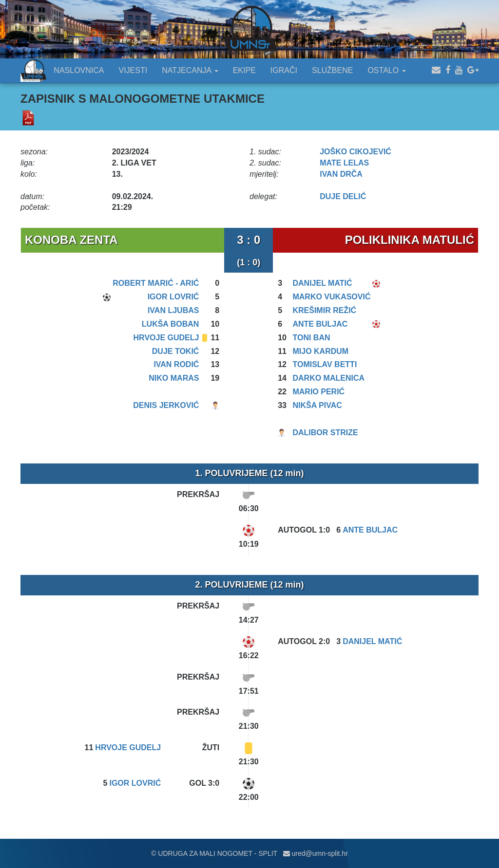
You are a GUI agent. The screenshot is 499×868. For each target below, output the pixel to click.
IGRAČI (284, 70)
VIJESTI (133, 70)
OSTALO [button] (386, 70)
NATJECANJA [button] (190, 70)
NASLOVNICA (79, 70)
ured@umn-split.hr (316, 853)
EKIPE (244, 70)
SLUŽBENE (332, 70)
